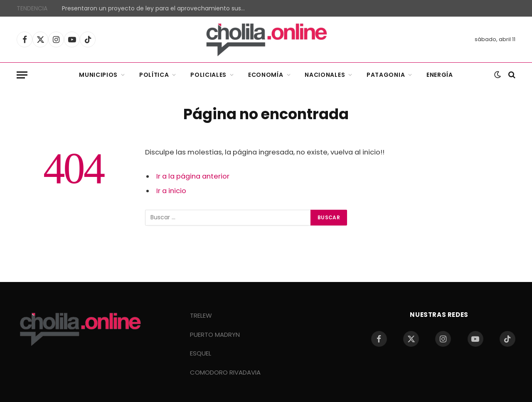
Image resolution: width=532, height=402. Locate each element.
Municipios (98, 75)
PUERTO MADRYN (215, 335)
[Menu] (22, 75)
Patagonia (386, 75)
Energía (440, 75)
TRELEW (201, 315)
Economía (266, 75)
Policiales (208, 75)
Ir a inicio (171, 191)
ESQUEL (201, 353)
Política (154, 75)
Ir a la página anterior (193, 176)
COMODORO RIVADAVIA (225, 372)
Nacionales (325, 75)
